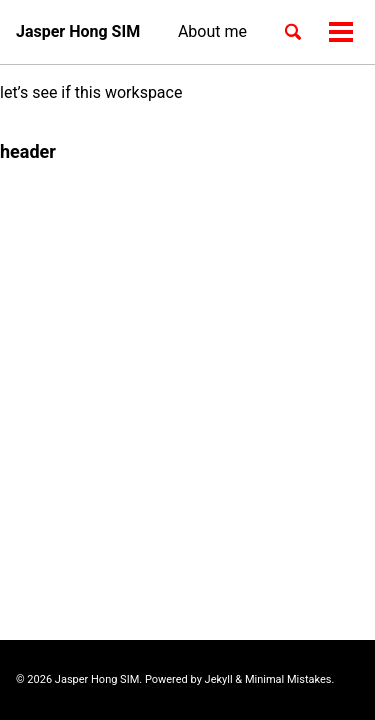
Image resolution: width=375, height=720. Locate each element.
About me (212, 31)
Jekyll (219, 679)
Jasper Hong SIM (78, 31)
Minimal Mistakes (288, 679)
